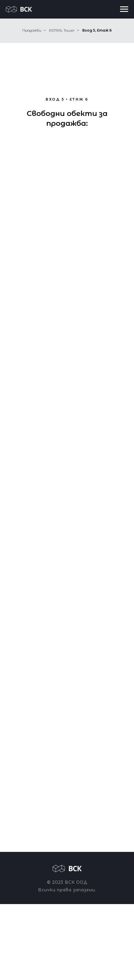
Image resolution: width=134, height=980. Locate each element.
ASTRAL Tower (62, 30)
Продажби (32, 30)
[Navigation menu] (124, 9)
